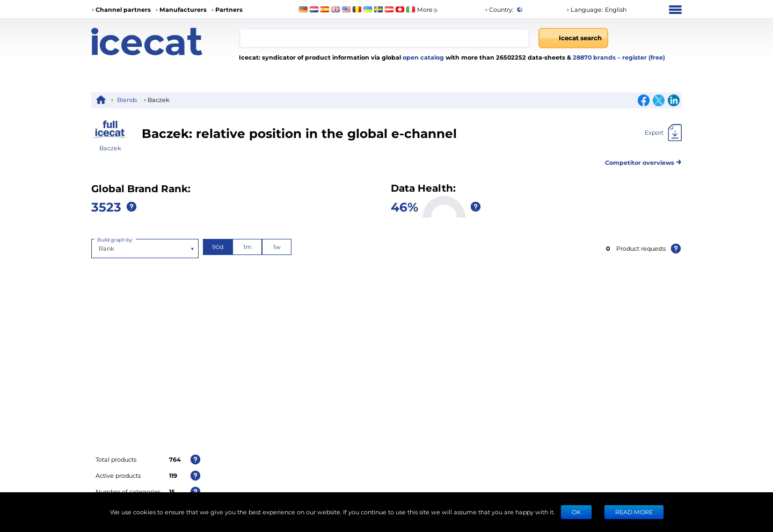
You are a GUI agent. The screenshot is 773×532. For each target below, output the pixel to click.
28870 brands (595, 57)
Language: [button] (585, 9)
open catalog (422, 57)
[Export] (663, 133)
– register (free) (641, 57)
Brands (127, 100)
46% (404, 206)
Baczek (110, 148)
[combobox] (384, 38)
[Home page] (165, 42)
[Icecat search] (573, 38)
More (428, 10)
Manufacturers (183, 9)
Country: (499, 9)
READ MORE (634, 512)
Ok (576, 512)
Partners (229, 9)
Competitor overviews (643, 161)
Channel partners (123, 9)
